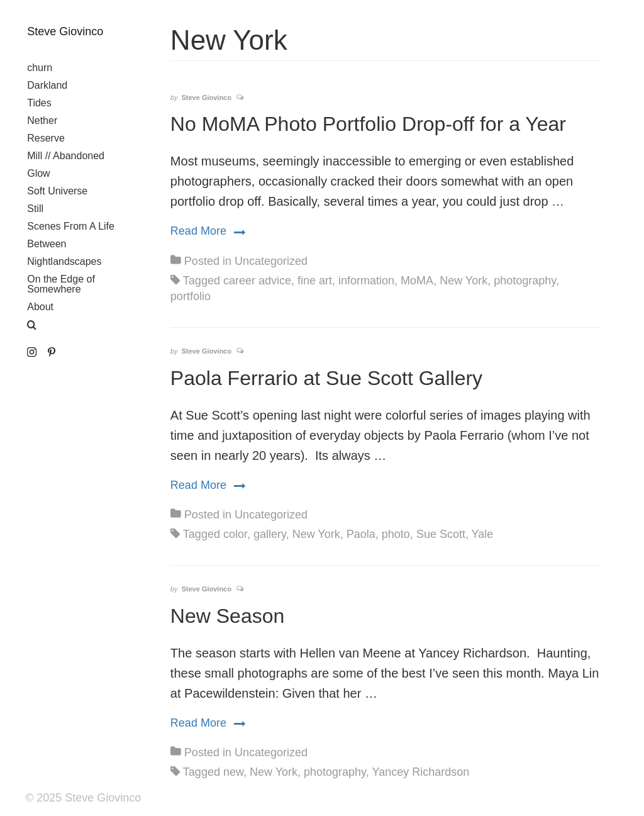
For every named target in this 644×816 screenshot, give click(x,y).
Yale (483, 534)
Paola (361, 534)
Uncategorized (271, 261)
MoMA (417, 281)
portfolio (191, 296)
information (366, 281)
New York (464, 281)
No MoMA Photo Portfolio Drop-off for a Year (368, 124)
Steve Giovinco (65, 31)
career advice (257, 281)
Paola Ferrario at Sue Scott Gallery (326, 378)
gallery (270, 534)
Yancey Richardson (420, 772)
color (235, 534)
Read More (208, 230)
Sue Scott (441, 534)
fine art (315, 281)
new (233, 772)
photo (396, 534)
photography (525, 281)
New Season (227, 616)
